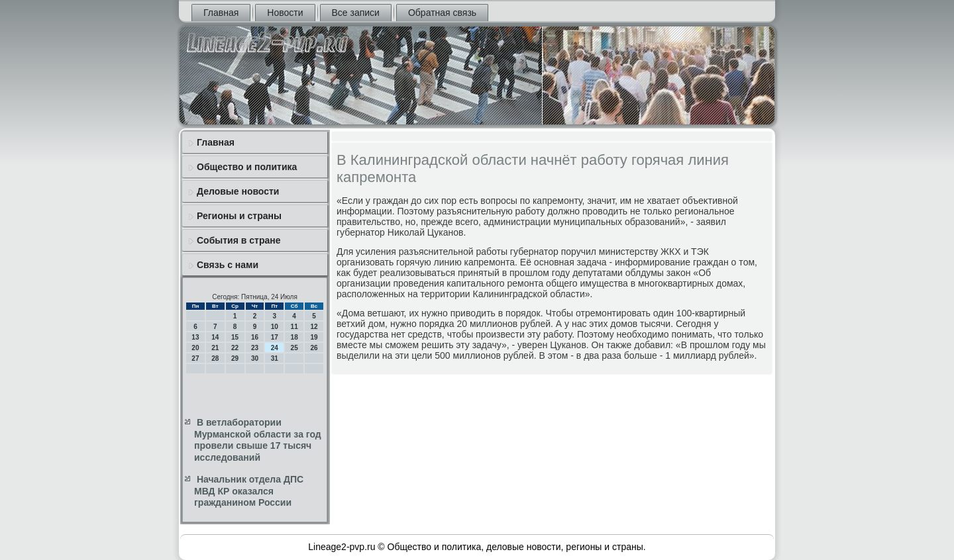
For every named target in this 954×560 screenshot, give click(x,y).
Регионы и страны (239, 216)
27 (195, 358)
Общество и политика (247, 167)
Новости (285, 13)
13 (195, 337)
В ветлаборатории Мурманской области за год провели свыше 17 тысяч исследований (258, 440)
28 (215, 358)
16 (255, 337)
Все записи (356, 13)
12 (314, 327)
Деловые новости (238, 191)
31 (275, 358)
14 (215, 337)
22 (235, 348)
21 (215, 348)
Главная (221, 13)
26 (314, 348)
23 (255, 348)
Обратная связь (442, 13)
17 (275, 337)
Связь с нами (228, 265)
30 (255, 358)
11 (294, 327)
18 (294, 337)
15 (235, 337)
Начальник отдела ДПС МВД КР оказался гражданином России (249, 491)
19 (314, 337)
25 (294, 348)
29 (235, 358)
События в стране (239, 240)
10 (275, 327)
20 (195, 348)
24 (275, 348)
